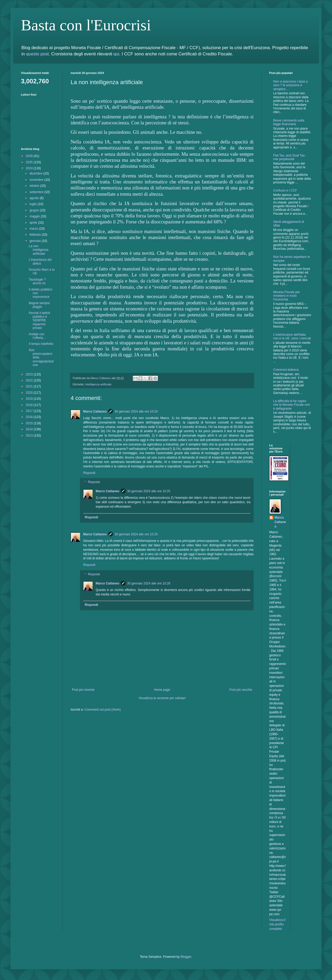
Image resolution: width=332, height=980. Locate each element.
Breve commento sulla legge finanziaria (289, 122)
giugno (35, 210)
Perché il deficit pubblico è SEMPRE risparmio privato (39, 321)
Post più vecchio (241, 690)
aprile (34, 223)
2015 (30, 423)
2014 (30, 429)
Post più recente (83, 690)
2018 (30, 405)
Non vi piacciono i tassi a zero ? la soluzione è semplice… (290, 85)
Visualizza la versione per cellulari (162, 698)
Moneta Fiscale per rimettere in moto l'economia (287, 296)
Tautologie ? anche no (37, 281)
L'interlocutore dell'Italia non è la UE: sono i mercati (292, 337)
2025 (30, 162)
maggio (35, 216)
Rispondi (89, 473)
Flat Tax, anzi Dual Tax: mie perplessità (289, 157)
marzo (34, 229)
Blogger (186, 957)
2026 (30, 156)
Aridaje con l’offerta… (37, 336)
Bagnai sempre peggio (39, 305)
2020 (30, 393)
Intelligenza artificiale (98, 384)
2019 (30, 399)
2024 (30, 168)
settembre (37, 192)
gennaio (36, 241)
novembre (37, 180)
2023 (30, 374)
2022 (30, 380)
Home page (162, 690)
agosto (35, 198)
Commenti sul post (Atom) (103, 710)
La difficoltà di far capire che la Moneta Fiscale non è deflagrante (291, 405)
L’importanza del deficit (40, 262)
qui (116, 54)
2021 (30, 386)
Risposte (94, 482)
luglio (34, 204)
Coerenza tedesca (286, 370)
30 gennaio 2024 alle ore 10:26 (149, 583)
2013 (30, 436)
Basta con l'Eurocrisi (86, 25)
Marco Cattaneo (95, 411)
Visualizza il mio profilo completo (277, 924)
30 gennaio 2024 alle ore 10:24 (136, 411)
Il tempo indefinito (41, 344)
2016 (30, 417)
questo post (38, 54)
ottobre (35, 186)
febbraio (36, 235)
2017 (30, 411)
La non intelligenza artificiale (39, 250)
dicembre (36, 173)
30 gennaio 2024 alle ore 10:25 (149, 491)
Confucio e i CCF (285, 190)
